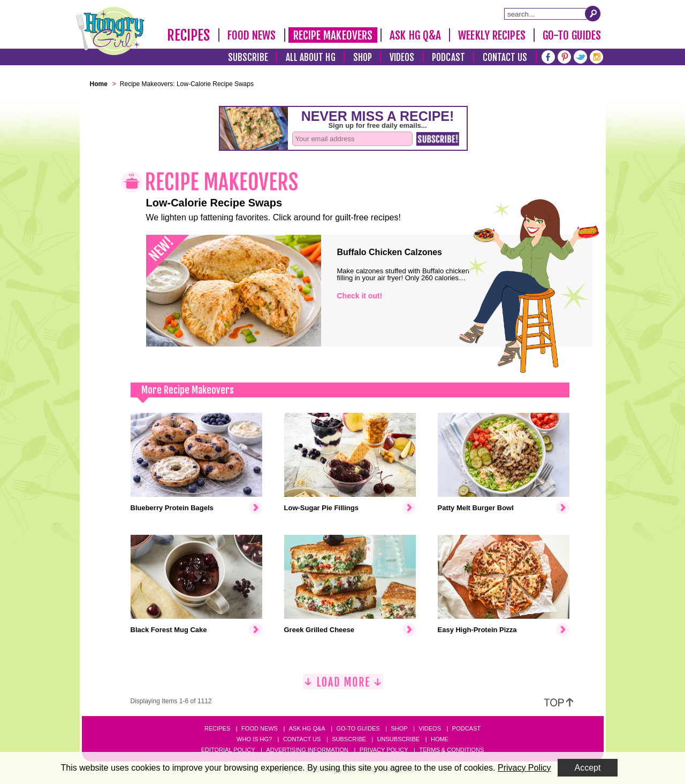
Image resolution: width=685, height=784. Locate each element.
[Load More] (343, 686)
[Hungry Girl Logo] (110, 31)
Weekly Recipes (492, 35)
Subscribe (248, 57)
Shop (363, 57)
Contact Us (505, 57)
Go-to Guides (358, 728)
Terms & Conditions (451, 750)
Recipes (189, 35)
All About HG (311, 57)
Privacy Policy (384, 750)
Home (440, 739)
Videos (402, 57)
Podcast (448, 57)
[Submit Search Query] (593, 13)
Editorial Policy (228, 750)
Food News (252, 35)
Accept (588, 768)
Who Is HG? (254, 739)
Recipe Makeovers (333, 35)
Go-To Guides (572, 35)
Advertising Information (307, 750)
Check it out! (360, 296)
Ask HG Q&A (415, 35)
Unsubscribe (398, 739)
